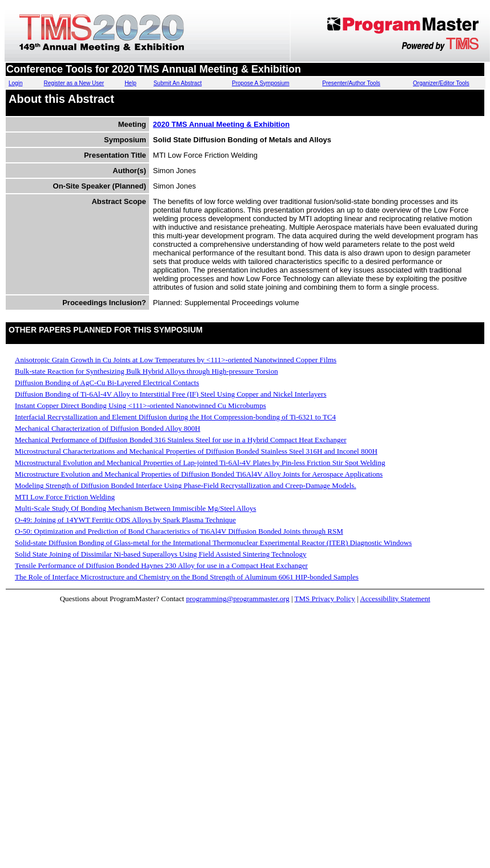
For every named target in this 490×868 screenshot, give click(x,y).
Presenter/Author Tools (351, 83)
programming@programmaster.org (238, 599)
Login (15, 83)
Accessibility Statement (395, 599)
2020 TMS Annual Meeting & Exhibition (221, 124)
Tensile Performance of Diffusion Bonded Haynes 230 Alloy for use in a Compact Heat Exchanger (161, 565)
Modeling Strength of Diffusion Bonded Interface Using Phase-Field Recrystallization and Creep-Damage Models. (186, 485)
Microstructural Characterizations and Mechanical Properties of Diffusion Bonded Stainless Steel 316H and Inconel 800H (196, 451)
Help (130, 83)
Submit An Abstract (178, 83)
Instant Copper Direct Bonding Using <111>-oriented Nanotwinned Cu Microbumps (140, 405)
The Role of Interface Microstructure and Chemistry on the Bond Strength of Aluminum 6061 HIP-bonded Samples (187, 577)
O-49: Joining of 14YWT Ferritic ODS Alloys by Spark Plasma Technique (125, 520)
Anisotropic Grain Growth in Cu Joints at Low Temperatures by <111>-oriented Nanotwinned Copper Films (176, 360)
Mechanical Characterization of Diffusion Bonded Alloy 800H (108, 428)
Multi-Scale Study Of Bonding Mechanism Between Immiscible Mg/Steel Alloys (135, 508)
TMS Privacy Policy (325, 599)
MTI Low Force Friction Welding (65, 497)
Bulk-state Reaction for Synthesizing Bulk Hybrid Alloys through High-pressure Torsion (146, 371)
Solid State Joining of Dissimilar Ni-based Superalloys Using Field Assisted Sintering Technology (161, 554)
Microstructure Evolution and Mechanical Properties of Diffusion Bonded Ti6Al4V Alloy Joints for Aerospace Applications (199, 474)
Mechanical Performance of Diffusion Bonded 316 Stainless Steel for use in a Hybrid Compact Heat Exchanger (181, 440)
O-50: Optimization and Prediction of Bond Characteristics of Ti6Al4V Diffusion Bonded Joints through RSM (179, 531)
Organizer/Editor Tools (441, 83)
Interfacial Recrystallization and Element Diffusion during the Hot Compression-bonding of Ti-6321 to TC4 (175, 417)
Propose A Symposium (261, 83)
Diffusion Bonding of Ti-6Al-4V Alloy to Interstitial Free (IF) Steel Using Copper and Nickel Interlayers (170, 394)
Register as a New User (74, 83)
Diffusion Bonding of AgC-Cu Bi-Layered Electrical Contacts (107, 383)
